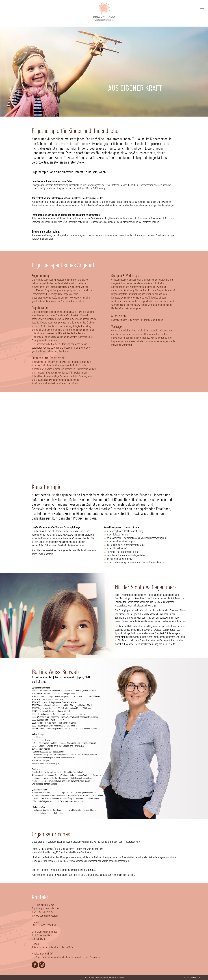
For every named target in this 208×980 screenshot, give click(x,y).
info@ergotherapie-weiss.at (45, 915)
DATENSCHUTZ (195, 977)
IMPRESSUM (186, 977)
